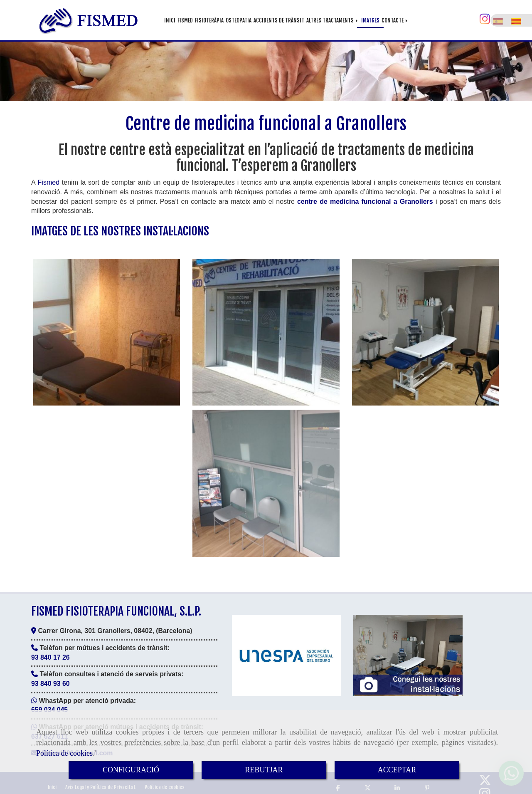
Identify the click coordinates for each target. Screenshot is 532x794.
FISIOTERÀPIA (209, 20)
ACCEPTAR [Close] (397, 770)
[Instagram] (485, 20)
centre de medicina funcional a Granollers (365, 199)
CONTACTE (395, 20)
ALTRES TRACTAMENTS (333, 20)
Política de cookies (64, 753)
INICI (170, 20)
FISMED (185, 20)
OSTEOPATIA (239, 20)
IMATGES (370, 20)
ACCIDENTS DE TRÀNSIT (279, 20)
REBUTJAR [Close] (264, 770)
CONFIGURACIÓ (131, 770)
